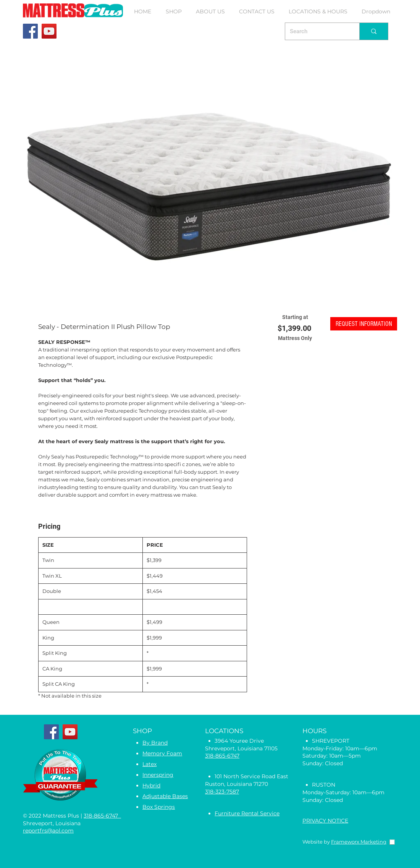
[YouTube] (49, 31)
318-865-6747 (102, 816)
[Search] (317, 31)
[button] (174, 11)
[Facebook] (30, 31)
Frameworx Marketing (359, 842)
